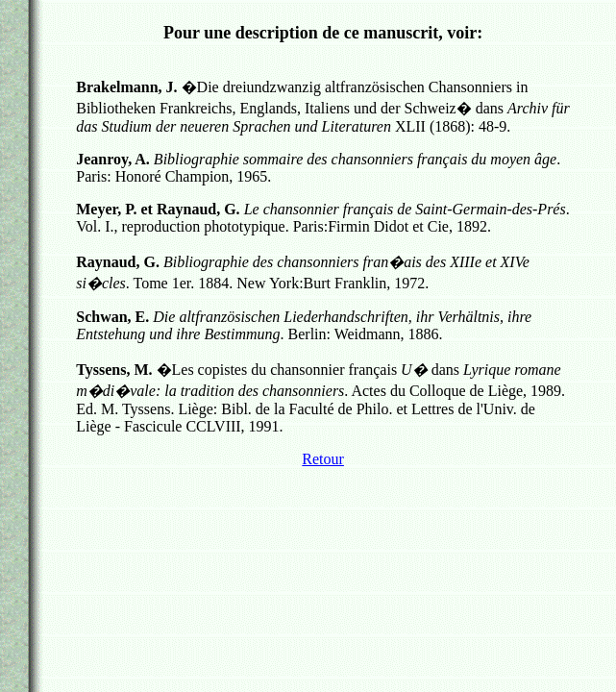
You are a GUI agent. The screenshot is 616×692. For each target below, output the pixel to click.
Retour (323, 459)
